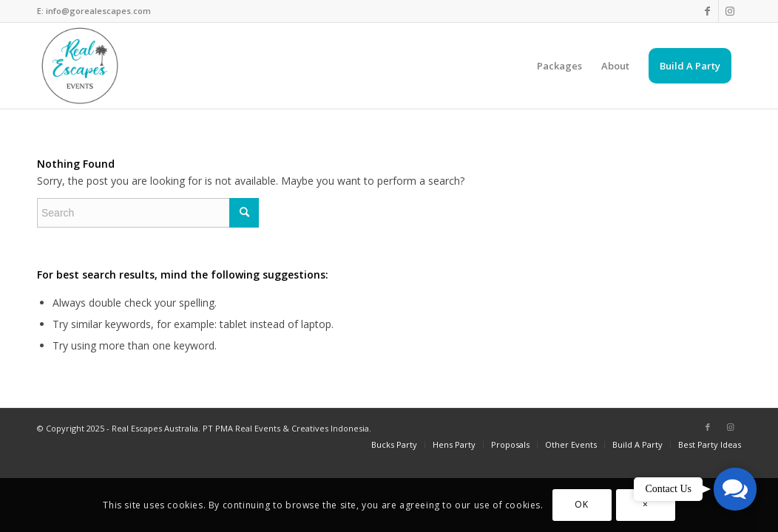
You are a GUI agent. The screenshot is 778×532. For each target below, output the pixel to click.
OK (581, 504)
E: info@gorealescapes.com (94, 11)
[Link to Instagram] (730, 11)
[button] (735, 489)
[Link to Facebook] (707, 11)
